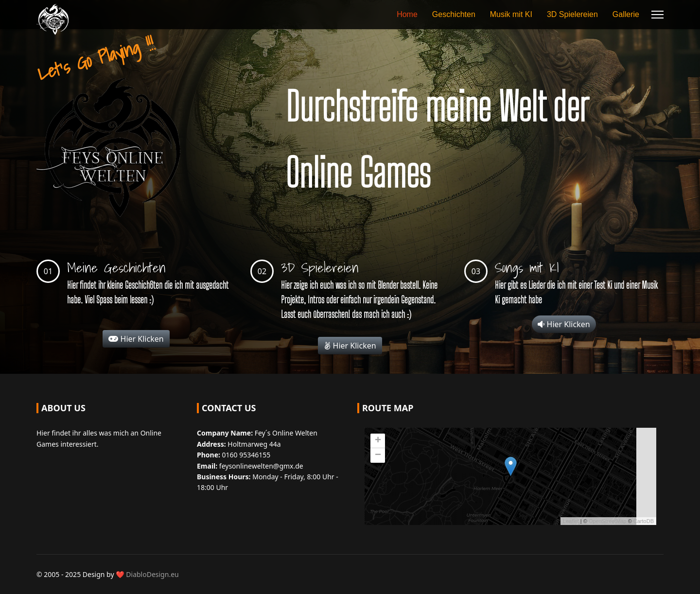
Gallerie (626, 14)
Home (407, 14)
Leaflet (571, 521)
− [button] (378, 455)
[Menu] (657, 15)
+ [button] (378, 441)
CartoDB (644, 521)
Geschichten (454, 14)
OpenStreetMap (608, 521)
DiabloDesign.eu (152, 574)
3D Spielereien (572, 14)
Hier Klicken (136, 339)
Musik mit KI (511, 14)
